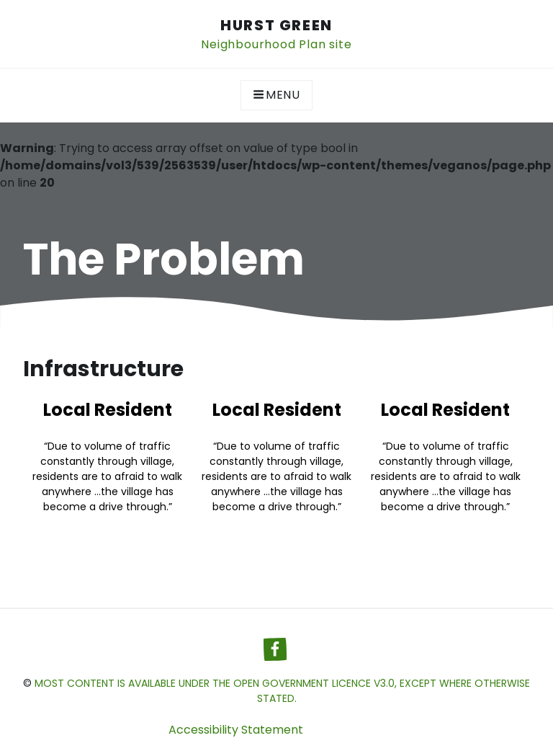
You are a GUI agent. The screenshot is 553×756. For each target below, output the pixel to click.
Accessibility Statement (236, 730)
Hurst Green (276, 25)
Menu (276, 95)
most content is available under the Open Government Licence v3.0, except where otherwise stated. (282, 691)
